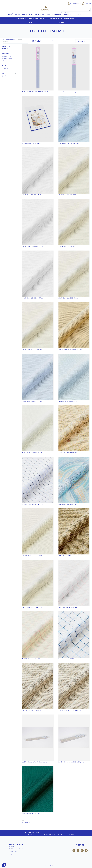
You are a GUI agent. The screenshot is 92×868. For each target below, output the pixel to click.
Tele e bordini (12, 40)
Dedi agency (50, 865)
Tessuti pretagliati (7, 58)
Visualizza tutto (54, 41)
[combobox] (83, 41)
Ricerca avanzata (65, 13)
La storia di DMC (13, 852)
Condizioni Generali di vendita (16, 849)
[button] (9, 54)
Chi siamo (11, 846)
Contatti (11, 855)
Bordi (4, 61)
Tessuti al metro (7, 56)
